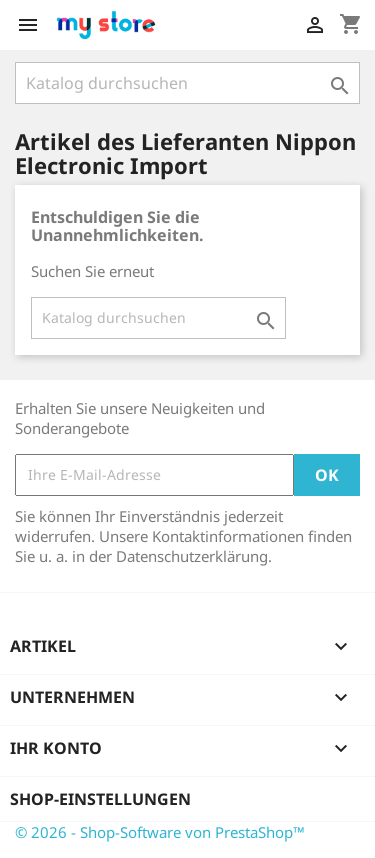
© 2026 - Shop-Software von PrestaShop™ (160, 832)
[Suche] (187, 83)
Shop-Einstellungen (100, 799)
